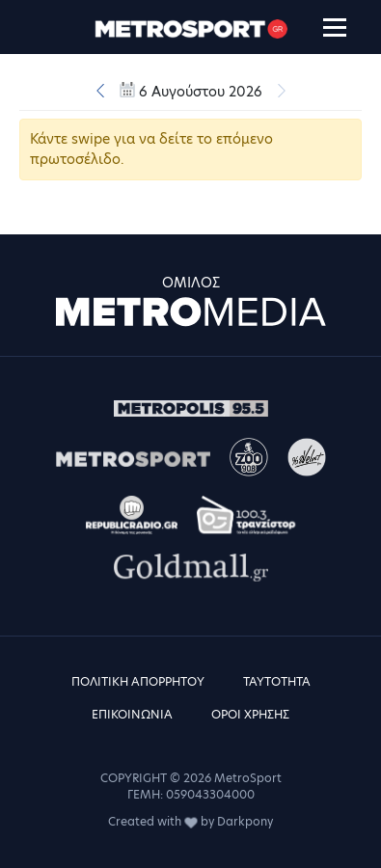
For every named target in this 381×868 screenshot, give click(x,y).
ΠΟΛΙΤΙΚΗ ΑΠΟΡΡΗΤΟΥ (138, 681)
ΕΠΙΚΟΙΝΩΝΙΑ (132, 714)
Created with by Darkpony (190, 821)
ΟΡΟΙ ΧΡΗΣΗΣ (250, 714)
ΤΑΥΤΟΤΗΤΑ (277, 681)
